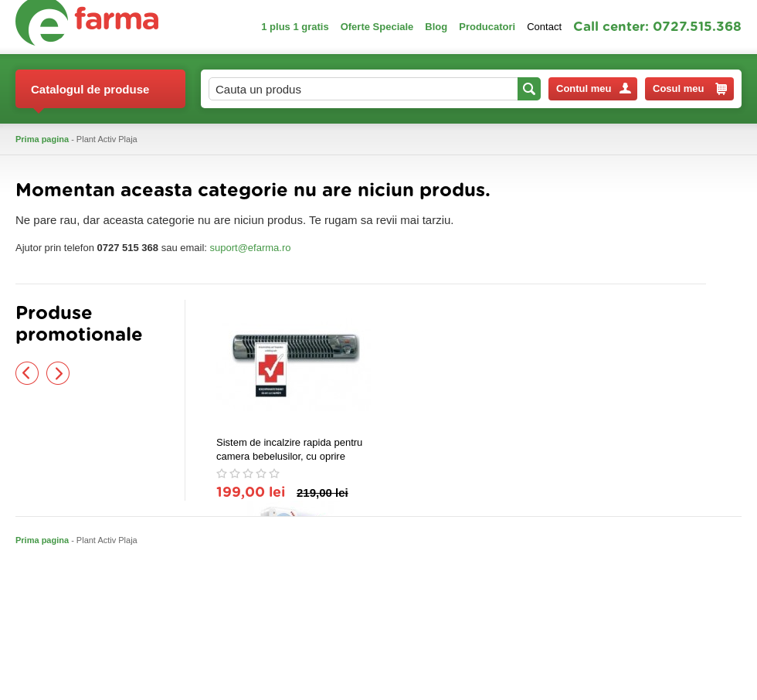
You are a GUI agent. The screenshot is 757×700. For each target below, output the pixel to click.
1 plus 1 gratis (295, 27)
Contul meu (594, 88)
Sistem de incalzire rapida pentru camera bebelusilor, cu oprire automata (289, 450)
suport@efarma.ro (251, 248)
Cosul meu (690, 89)
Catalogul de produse (90, 95)
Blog (436, 27)
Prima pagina (42, 139)
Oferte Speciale (377, 27)
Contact (544, 27)
